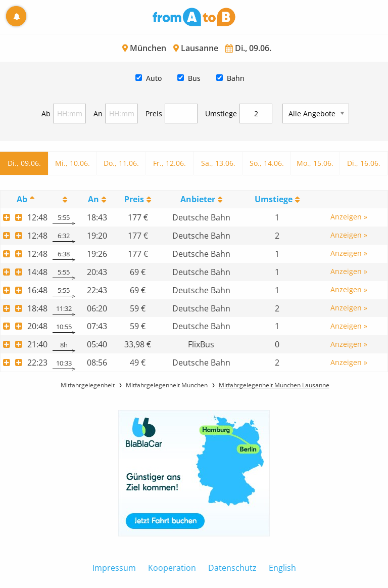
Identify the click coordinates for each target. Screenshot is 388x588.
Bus (194, 78)
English (282, 568)
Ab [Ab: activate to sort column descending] (22, 199)
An (98, 114)
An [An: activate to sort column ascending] (93, 199)
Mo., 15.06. (315, 163)
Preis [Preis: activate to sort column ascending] (134, 199)
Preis (154, 114)
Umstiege (221, 114)
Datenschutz (232, 568)
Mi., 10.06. (72, 163)
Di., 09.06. (24, 163)
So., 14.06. (267, 163)
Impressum (114, 568)
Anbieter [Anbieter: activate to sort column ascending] (198, 199)
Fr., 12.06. (169, 163)
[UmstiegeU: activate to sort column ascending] (277, 199)
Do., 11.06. (121, 163)
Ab (46, 114)
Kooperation (172, 568)
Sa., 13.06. (218, 163)
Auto (154, 78)
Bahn (236, 78)
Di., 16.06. (364, 163)
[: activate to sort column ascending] (64, 199)
